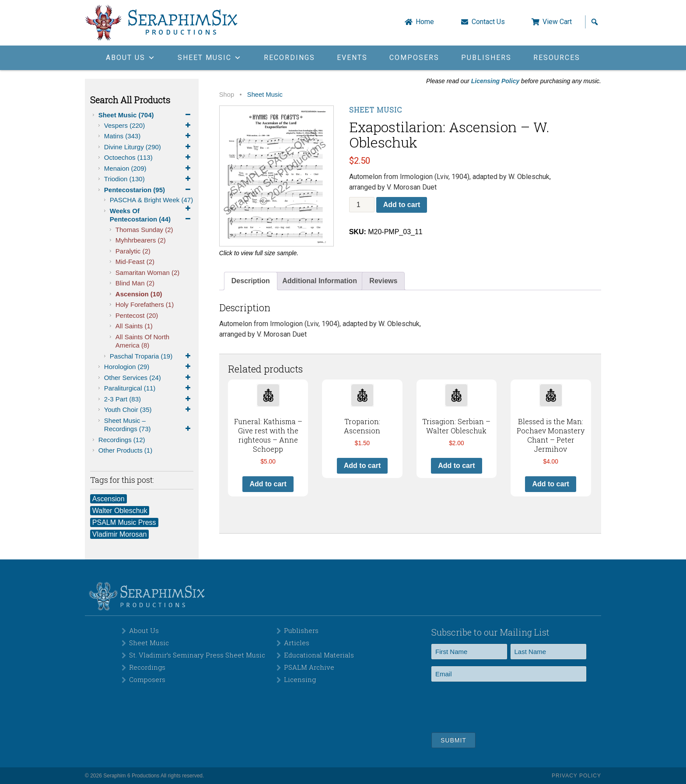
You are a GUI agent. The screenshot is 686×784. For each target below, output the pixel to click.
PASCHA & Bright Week (152, 201)
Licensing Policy (495, 81)
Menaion (149, 169)
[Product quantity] (362, 205)
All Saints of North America (142, 341)
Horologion (149, 367)
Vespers (149, 126)
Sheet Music (146, 115)
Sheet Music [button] (210, 58)
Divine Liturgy (149, 147)
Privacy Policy (576, 776)
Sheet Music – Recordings (149, 425)
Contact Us (488, 22)
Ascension (139, 294)
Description (251, 281)
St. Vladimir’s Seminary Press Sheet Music (197, 655)
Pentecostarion (149, 190)
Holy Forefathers (145, 304)
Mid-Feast (135, 262)
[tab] (251, 281)
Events (352, 58)
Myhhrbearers (141, 240)
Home (425, 22)
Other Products (125, 450)
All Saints (134, 326)
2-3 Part (149, 399)
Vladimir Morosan (119, 534)
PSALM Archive (309, 667)
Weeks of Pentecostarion (152, 215)
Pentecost (137, 315)
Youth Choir (149, 410)
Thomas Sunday (144, 230)
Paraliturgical (149, 388)
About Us (144, 630)
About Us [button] (131, 58)
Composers (414, 58)
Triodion (149, 179)
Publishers (486, 58)
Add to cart (402, 205)
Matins (149, 136)
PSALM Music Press (124, 522)
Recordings (289, 58)
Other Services (149, 378)
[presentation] (498, 706)
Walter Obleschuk (120, 511)
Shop (227, 95)
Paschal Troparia (152, 356)
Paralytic (133, 251)
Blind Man (135, 283)
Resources (557, 58)
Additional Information (320, 281)
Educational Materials (319, 655)
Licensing (300, 679)
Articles (297, 643)
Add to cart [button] (268, 484)
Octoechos (149, 158)
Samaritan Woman (147, 272)
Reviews (383, 281)
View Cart (557, 22)
